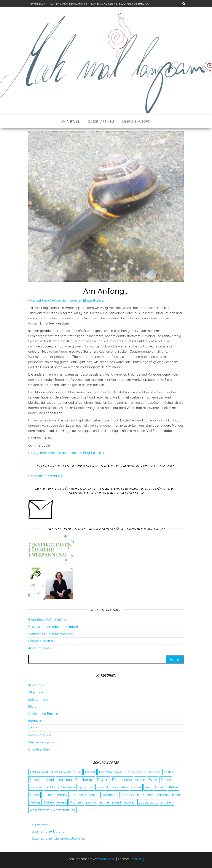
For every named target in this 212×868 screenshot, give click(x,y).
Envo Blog (137, 859)
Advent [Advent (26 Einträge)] (90, 772)
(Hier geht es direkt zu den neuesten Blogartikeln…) (66, 300)
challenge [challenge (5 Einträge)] (65, 780)
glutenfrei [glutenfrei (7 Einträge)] (86, 787)
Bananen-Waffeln (42, 641)
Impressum (38, 3)
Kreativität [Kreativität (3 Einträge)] (111, 795)
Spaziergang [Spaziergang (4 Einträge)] (148, 802)
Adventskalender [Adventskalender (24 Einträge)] (111, 772)
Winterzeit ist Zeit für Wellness (51, 634)
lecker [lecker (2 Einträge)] (177, 795)
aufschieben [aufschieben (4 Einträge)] (137, 772)
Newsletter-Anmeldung (45, 476)
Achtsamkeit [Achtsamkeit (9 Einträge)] (39, 772)
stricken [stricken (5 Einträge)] (167, 802)
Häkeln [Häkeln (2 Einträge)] (160, 787)
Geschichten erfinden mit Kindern (53, 627)
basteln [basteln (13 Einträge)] (169, 772)
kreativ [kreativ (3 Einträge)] (62, 795)
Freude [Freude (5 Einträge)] (166, 780)
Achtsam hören (40, 648)
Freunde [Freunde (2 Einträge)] (36, 787)
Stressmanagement (43, 742)
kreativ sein (37, 721)
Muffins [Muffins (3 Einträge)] (35, 802)
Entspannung (38, 699)
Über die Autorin (137, 121)
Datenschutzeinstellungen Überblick (120, 3)
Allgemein (36, 692)
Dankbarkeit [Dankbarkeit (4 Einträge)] (84, 780)
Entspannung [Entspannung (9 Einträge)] (122, 780)
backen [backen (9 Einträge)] (155, 772)
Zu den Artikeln (102, 121)
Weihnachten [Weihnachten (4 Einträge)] (39, 810)
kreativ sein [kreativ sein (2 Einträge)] (130, 795)
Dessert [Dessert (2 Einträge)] (103, 780)
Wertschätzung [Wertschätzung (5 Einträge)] (64, 810)
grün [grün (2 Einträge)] (100, 787)
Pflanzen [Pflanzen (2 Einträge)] (76, 802)
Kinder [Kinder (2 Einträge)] (34, 795)
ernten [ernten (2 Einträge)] (140, 780)
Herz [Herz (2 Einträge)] (148, 787)
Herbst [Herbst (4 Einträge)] (136, 787)
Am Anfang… (71, 121)
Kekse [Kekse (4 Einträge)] (174, 787)
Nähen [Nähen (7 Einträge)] (49, 802)
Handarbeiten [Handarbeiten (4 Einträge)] (117, 787)
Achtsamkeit (38, 685)
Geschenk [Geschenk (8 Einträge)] (68, 787)
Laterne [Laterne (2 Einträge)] (163, 795)
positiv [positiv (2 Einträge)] (91, 802)
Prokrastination (40, 735)
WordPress (107, 859)
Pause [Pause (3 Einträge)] (62, 802)
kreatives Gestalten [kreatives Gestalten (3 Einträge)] (85, 795)
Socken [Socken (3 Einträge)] (130, 802)
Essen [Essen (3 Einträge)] (153, 780)
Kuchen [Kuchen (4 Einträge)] (148, 795)
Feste (32, 706)
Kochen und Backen (43, 714)
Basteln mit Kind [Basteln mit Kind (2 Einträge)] (42, 780)
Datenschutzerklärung (69, 3)
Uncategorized (39, 749)
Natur (33, 728)
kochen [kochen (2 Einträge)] (48, 795)
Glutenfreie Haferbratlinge (48, 620)
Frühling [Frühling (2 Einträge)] (51, 787)
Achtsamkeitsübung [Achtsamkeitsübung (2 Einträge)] (66, 772)
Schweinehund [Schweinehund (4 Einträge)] (110, 802)
